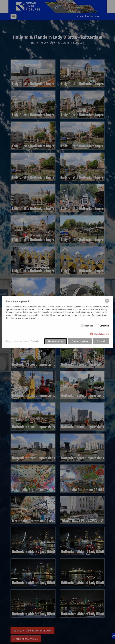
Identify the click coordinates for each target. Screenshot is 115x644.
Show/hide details (101, 334)
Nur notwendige (56, 341)
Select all (101, 341)
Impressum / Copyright (29, 341)
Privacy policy (12, 341)
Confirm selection (80, 341)
